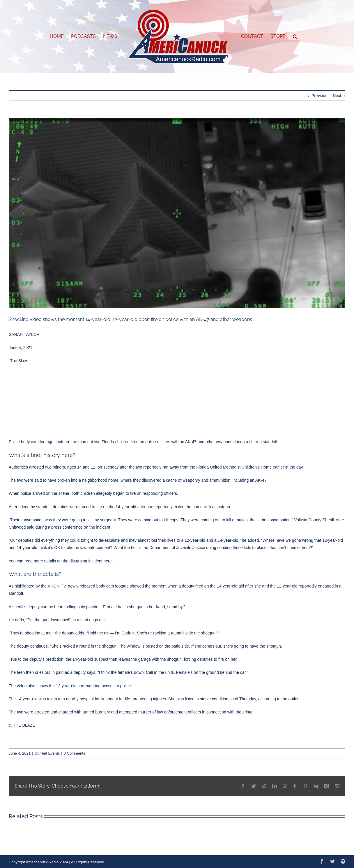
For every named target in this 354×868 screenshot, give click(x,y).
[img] (177, 213)
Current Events (47, 753)
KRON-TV (57, 586)
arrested (37, 467)
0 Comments (75, 753)
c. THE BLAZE (22, 725)
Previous (319, 96)
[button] (295, 36)
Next (337, 96)
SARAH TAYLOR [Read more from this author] (24, 334)
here (108, 561)
